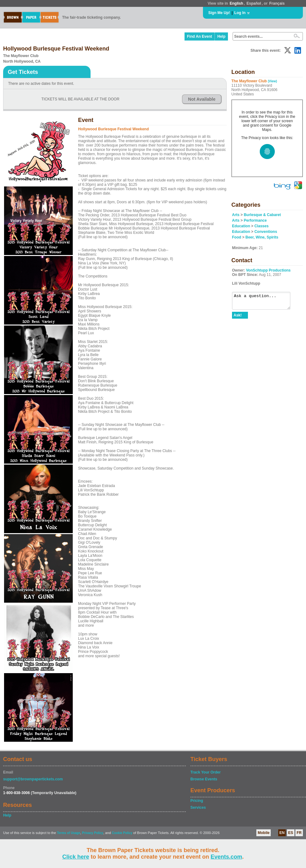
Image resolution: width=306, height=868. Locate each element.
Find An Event (200, 36)
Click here (76, 857)
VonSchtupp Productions (268, 270)
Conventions (266, 232)
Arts (236, 215)
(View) (272, 81)
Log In (240, 13)
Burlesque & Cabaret (262, 215)
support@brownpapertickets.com (33, 779)
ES (291, 833)
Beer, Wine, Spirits (262, 237)
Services (198, 808)
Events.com (227, 857)
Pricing (197, 801)
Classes (262, 226)
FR (299, 833)
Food (237, 237)
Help (221, 36)
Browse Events (204, 779)
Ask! (238, 318)
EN (282, 833)
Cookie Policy (122, 833)
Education (241, 226)
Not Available (202, 99)
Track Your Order (206, 772)
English (236, 3)
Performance (255, 220)
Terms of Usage (68, 833)
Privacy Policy (93, 833)
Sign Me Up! (219, 13)
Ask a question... (264, 302)
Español (254, 3)
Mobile (264, 833)
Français (277, 3)
